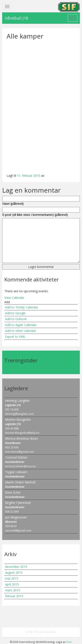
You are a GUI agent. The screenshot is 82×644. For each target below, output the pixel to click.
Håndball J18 (16, 18)
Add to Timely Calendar (22, 307)
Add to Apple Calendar (21, 325)
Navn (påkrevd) (13, 204)
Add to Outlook (16, 319)
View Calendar (14, 298)
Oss (69, 642)
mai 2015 (12, 578)
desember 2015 (16, 567)
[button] (7, 302)
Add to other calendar (20, 331)
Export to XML (15, 337)
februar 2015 (14, 596)
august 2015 (14, 573)
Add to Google (15, 313)
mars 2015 (13, 590)
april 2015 (12, 584)
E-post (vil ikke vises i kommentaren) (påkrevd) (35, 215)
